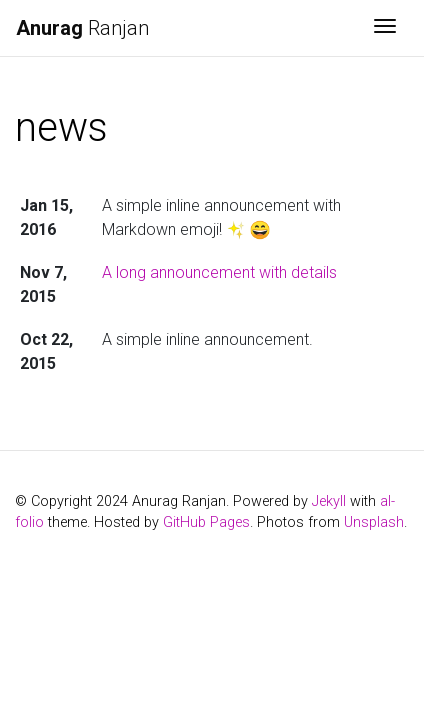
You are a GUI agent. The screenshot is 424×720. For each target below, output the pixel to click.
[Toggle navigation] (385, 28)
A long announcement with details (219, 272)
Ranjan (82, 28)
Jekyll (329, 501)
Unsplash (374, 522)
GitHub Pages (206, 522)
